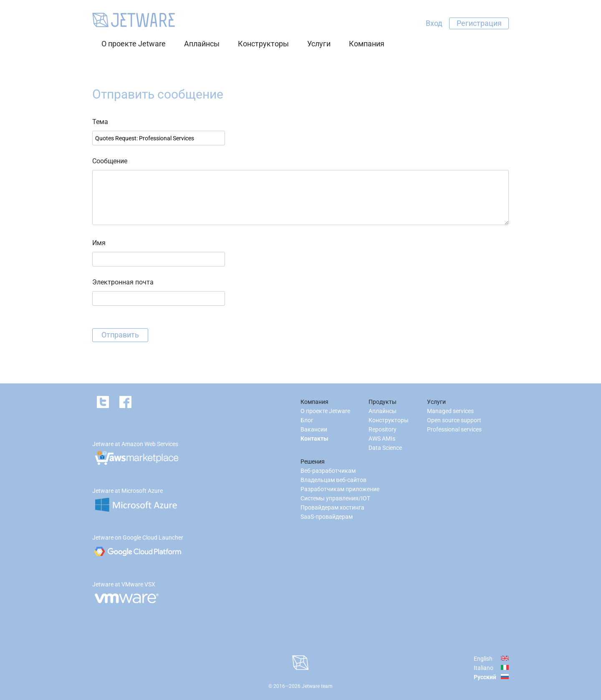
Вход (434, 23)
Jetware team (317, 686)
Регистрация (479, 23)
